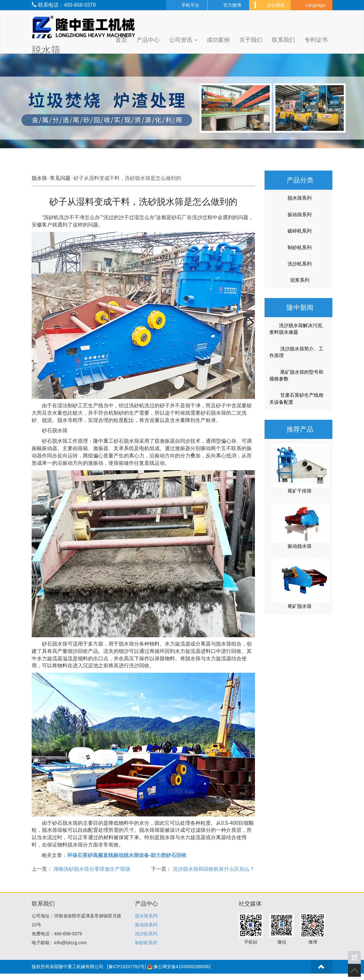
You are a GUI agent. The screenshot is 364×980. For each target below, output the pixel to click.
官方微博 (228, 5)
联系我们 (283, 40)
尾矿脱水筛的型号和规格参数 (296, 375)
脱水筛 (39, 178)
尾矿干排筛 (300, 491)
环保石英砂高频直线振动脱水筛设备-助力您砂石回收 (127, 855)
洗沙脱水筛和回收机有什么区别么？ (213, 869)
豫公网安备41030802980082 (182, 967)
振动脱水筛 (300, 546)
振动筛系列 (300, 214)
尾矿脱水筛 (300, 606)
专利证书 (316, 40)
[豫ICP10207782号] (127, 967)
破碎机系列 (300, 231)
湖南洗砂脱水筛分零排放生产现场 (91, 869)
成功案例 (218, 40)
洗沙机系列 (300, 264)
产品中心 (148, 40)
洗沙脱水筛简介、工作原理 (296, 352)
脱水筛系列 (300, 198)
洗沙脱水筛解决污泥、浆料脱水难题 (298, 329)
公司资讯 (183, 40)
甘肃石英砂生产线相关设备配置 (296, 398)
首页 (121, 40)
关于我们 (251, 40)
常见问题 (60, 178)
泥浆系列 (300, 280)
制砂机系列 (300, 247)
